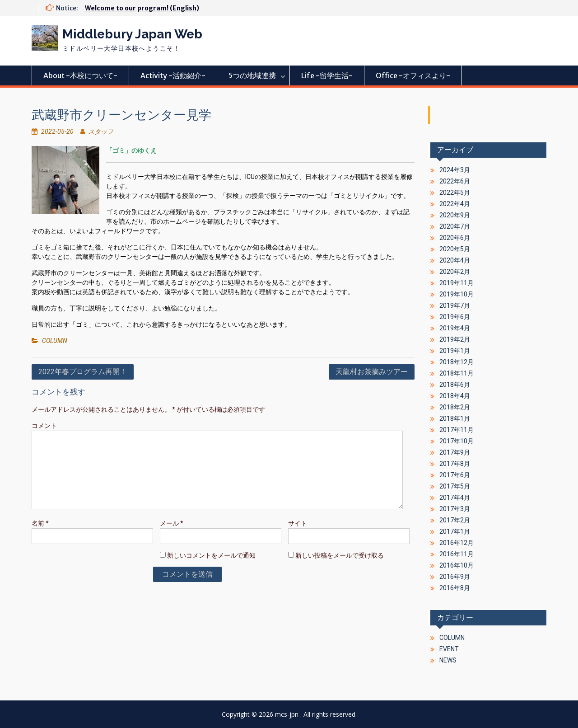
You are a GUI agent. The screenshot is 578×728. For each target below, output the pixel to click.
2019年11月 (457, 283)
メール (172, 523)
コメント (44, 426)
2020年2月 (455, 272)
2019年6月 (455, 317)
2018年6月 (455, 385)
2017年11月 (457, 430)
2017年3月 (455, 509)
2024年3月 (455, 170)
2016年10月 (457, 565)
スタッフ (101, 132)
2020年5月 (455, 249)
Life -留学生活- (327, 75)
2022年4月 (455, 204)
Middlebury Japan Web (132, 34)
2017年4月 (455, 498)
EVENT (449, 649)
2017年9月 (455, 452)
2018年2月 (455, 407)
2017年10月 (457, 441)
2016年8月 (455, 588)
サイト (298, 523)
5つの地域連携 (252, 75)
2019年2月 (455, 339)
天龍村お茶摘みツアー (372, 372)
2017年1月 (455, 531)
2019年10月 (457, 294)
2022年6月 (455, 181)
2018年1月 (455, 418)
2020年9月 (455, 215)
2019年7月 (455, 305)
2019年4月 (455, 328)
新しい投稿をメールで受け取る (340, 555)
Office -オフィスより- (413, 75)
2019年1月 (455, 351)
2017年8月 (455, 464)
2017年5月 (455, 486)
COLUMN (55, 341)
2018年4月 (455, 396)
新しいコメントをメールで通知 (211, 555)
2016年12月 (457, 543)
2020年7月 (455, 226)
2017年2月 (455, 520)
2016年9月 (455, 577)
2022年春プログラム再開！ (83, 372)
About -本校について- (80, 75)
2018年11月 (457, 373)
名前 (40, 523)
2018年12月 (457, 362)
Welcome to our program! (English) (142, 8)
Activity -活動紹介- (173, 75)
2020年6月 (455, 238)
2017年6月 (455, 475)
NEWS (448, 660)
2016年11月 (457, 554)
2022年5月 (455, 193)
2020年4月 (455, 260)
